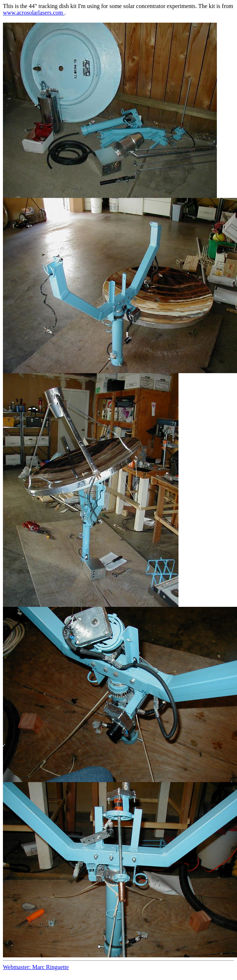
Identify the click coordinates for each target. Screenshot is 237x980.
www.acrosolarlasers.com (34, 13)
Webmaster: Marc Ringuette (36, 967)
